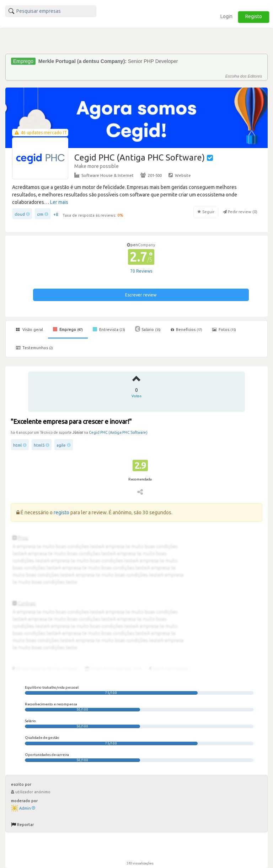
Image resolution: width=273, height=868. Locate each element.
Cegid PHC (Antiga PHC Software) (118, 432)
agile (61, 445)
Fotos (224, 330)
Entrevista (109, 329)
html (17, 445)
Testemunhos (34, 348)
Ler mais (59, 202)
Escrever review (141, 295)
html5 (39, 445)
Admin (27, 808)
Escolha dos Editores (244, 76)
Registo (254, 16)
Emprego (68, 329)
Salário (148, 329)
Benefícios (186, 330)
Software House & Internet (104, 175)
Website (180, 175)
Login (226, 16)
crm (40, 214)
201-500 (151, 175)
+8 (56, 214)
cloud (20, 214)
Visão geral (30, 330)
